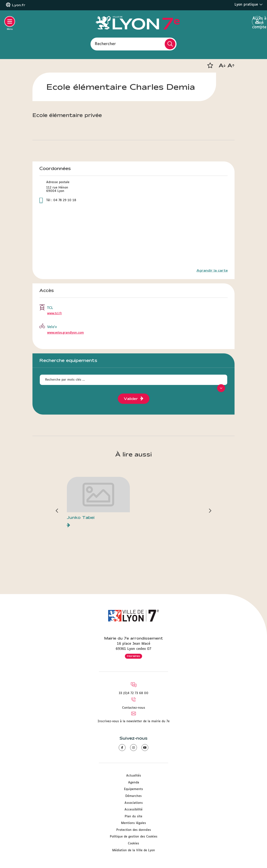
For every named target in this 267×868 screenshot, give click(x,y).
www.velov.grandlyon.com (65, 333)
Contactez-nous (134, 708)
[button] (210, 65)
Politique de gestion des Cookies (134, 837)
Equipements (133, 789)
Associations (134, 803)
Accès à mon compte (257, 22)
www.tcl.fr (54, 313)
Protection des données (134, 830)
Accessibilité (133, 810)
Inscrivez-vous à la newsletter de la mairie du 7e (134, 721)
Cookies (133, 844)
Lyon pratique (249, 5)
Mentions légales (133, 823)
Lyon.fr (19, 5)
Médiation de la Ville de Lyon (134, 850)
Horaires (133, 656)
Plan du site (133, 816)
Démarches (133, 796)
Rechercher (105, 44)
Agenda (134, 783)
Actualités (134, 776)
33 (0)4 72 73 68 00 (133, 693)
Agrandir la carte (212, 271)
